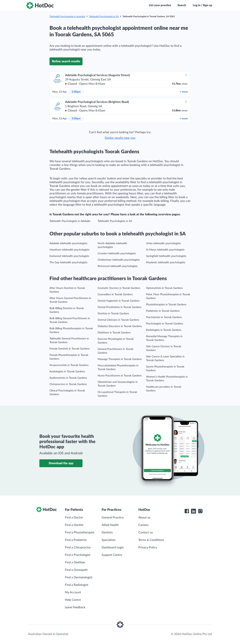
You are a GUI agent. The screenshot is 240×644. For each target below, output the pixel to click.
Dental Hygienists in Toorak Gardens (119, 301)
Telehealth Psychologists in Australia (67, 16)
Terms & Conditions (151, 540)
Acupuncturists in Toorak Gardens (69, 365)
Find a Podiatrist (76, 540)
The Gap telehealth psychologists (68, 263)
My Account (73, 592)
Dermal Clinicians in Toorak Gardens (118, 320)
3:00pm (76, 119)
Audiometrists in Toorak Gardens (68, 378)
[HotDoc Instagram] (200, 511)
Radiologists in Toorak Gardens (164, 330)
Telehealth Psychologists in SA (104, 16)
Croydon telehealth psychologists (117, 254)
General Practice (113, 518)
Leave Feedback (75, 607)
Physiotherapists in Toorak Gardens (166, 305)
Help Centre (73, 600)
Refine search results (66, 61)
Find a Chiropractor (78, 547)
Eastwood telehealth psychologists (69, 256)
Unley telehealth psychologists (163, 243)
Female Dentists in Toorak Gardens (70, 349)
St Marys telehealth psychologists (165, 250)
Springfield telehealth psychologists (166, 256)
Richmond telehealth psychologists (118, 266)
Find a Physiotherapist (80, 532)
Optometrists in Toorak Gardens (164, 288)
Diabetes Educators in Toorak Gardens (120, 326)
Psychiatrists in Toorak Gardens (164, 317)
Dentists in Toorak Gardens (113, 314)
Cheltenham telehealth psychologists (119, 260)
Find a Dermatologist (79, 577)
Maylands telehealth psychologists (166, 263)
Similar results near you (120, 138)
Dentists (107, 532)
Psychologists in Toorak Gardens (165, 324)
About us (144, 518)
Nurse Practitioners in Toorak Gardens (120, 376)
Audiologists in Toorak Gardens (67, 372)
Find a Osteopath (76, 570)
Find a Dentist (74, 525)
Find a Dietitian (75, 562)
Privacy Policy (148, 547)
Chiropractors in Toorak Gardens (68, 384)
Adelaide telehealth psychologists (68, 243)
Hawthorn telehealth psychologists (69, 250)
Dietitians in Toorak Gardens (114, 333)
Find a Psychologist (78, 555)
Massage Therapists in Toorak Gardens (120, 359)
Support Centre (112, 555)
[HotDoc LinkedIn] (193, 511)
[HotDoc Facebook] (187, 511)
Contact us (146, 532)
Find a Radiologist (77, 585)
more (184, 92)
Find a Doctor (74, 518)
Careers (143, 525)
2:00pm (76, 92)
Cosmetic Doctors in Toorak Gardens (119, 288)
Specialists (109, 540)
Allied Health (110, 525)
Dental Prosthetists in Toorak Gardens (120, 307)
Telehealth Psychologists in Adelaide (70, 221)
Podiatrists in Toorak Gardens (163, 311)
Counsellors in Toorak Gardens (115, 294)
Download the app (61, 463)
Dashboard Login (113, 547)
